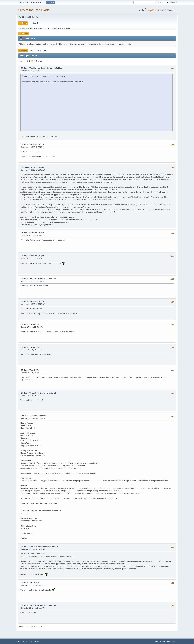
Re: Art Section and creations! (43, 279)
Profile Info (23, 34)
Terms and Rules (165, 641)
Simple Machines (34, 641)
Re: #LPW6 (35, 324)
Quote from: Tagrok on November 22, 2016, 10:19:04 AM (45, 76)
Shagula (42, 416)
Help (157, 641)
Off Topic (25, 68)
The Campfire (26, 167)
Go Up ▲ (175, 641)
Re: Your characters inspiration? (44, 547)
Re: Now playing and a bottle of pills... (46, 68)
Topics (32, 50)
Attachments (42, 50)
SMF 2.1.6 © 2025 (22, 641)
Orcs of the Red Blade (34, 10)
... (39, 61)
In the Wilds (39, 167)
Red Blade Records (29, 416)
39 (41, 61)
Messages (23, 50)
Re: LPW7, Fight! (37, 144)
